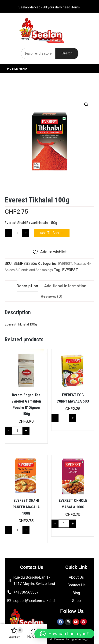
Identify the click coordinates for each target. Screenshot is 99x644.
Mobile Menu (27, 69)
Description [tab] (27, 286)
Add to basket (52, 233)
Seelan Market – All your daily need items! (49, 7)
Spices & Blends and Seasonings (29, 270)
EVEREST (65, 264)
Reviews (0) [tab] (51, 296)
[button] (86, 105)
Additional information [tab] (65, 286)
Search (67, 53)
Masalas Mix (83, 264)
